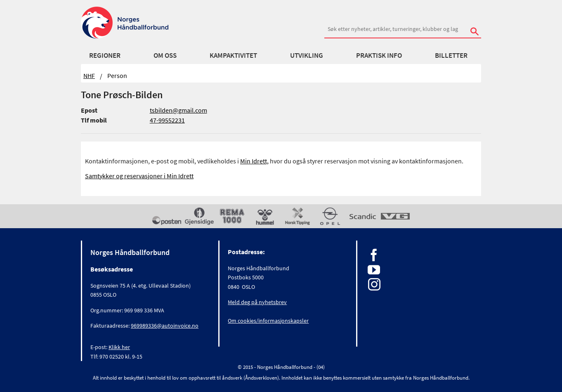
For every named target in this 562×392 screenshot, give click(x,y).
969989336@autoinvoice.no (165, 326)
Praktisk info (379, 55)
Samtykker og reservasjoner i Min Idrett (139, 176)
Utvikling (307, 55)
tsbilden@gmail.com (178, 110)
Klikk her (119, 347)
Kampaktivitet (233, 55)
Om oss (165, 55)
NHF (89, 76)
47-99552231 (167, 120)
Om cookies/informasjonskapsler (268, 321)
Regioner (105, 55)
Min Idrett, (254, 161)
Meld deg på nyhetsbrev (257, 302)
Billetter (451, 55)
